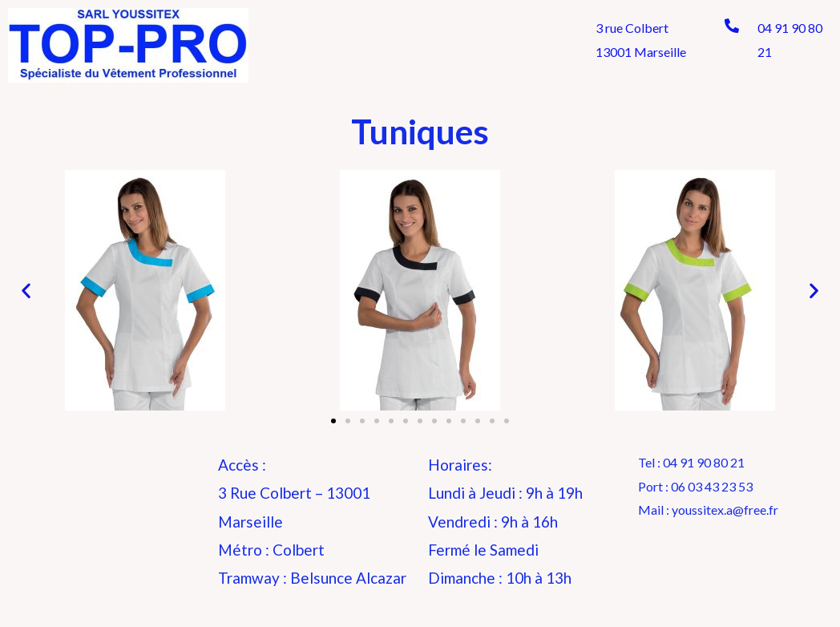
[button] (333, 421)
